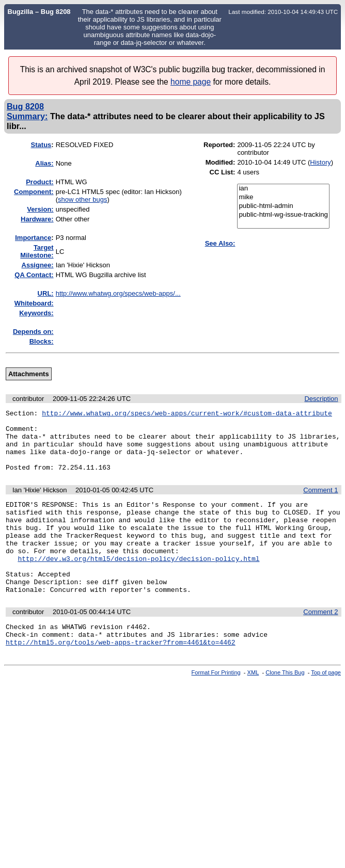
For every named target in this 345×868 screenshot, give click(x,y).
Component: (34, 192)
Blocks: (42, 341)
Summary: (27, 116)
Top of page (326, 708)
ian (283, 189)
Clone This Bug (285, 708)
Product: (40, 182)
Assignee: (38, 265)
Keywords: (36, 313)
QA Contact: (34, 275)
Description (321, 399)
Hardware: (37, 219)
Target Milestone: (37, 251)
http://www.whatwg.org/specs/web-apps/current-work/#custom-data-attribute (187, 414)
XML (253, 708)
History (320, 162)
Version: (40, 209)
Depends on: (33, 332)
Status (41, 145)
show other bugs (82, 199)
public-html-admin (283, 206)
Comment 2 (320, 643)
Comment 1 (320, 502)
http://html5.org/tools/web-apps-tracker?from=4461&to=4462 (121, 678)
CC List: (223, 172)
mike (283, 197)
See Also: (220, 243)
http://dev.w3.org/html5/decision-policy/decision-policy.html (138, 583)
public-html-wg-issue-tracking (283, 215)
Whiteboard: (34, 303)
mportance (33, 238)
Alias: (44, 163)
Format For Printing (216, 708)
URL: (46, 293)
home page (191, 82)
